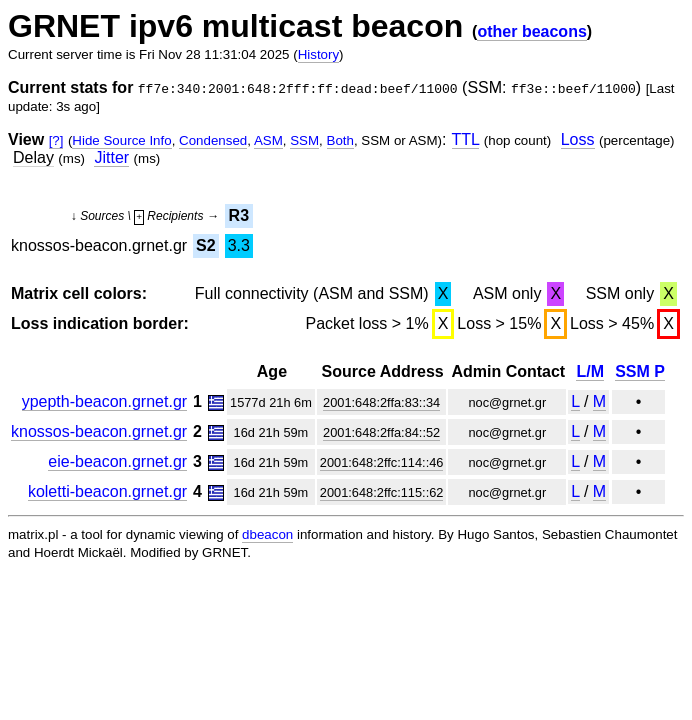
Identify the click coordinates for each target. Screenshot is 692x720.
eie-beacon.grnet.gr (117, 461)
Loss (578, 139)
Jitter (111, 157)
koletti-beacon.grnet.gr (107, 491)
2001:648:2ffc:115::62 (382, 492)
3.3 (239, 245)
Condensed (213, 140)
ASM (268, 140)
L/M (590, 371)
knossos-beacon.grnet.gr (99, 431)
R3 (239, 215)
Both (340, 140)
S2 (206, 245)
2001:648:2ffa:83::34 (381, 402)
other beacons (531, 31)
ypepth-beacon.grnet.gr (104, 401)
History (318, 54)
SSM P (640, 371)
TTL (466, 139)
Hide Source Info (121, 140)
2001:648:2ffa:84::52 (381, 432)
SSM (304, 140)
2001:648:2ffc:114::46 (382, 462)
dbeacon (267, 534)
